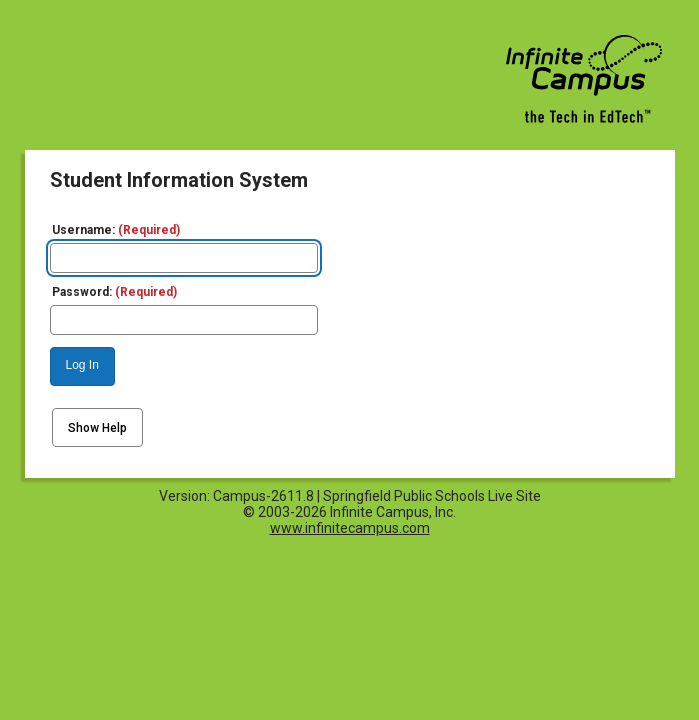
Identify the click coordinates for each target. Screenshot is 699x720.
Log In (82, 365)
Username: (116, 230)
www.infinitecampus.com (350, 528)
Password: (114, 292)
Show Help (97, 428)
